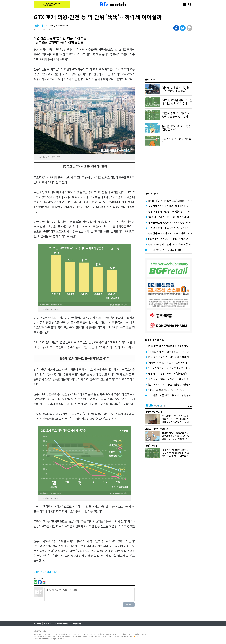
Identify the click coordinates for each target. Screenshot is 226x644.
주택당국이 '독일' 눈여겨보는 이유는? (179, 416)
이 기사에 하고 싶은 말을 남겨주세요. (90, 594)
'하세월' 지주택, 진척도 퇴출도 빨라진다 (168, 363)
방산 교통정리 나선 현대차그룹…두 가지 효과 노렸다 (174, 211)
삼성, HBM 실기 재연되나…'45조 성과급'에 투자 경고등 (175, 244)
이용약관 (48, 624)
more (190, 406)
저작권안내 (77, 624)
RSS (137, 636)
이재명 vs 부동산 (154, 411)
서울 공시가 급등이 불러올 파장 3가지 (179, 419)
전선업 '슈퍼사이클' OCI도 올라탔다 (166, 250)
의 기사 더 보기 (46, 572)
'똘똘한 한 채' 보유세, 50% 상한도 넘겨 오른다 (183, 450)
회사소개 (37, 624)
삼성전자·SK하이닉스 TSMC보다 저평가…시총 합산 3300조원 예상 (181, 233)
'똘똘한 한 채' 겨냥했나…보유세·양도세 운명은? (184, 453)
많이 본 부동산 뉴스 (154, 340)
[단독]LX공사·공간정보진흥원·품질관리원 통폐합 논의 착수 (177, 346)
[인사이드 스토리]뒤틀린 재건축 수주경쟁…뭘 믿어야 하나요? (178, 384)
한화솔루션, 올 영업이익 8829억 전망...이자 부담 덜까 (174, 222)
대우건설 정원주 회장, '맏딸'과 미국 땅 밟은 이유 (184, 436)
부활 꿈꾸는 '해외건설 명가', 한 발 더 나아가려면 (172, 379)
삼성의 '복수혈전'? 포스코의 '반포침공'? (168, 373)
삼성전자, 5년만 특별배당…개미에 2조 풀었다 (171, 206)
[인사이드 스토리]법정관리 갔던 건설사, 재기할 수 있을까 (176, 357)
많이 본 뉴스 (152, 194)
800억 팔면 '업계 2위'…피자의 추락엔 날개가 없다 (173, 239)
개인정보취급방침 (62, 624)
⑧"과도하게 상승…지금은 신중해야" (179, 456)
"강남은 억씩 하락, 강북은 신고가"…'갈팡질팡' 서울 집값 (176, 352)
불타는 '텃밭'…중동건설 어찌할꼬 (177, 433)
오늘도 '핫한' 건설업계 (157, 429)
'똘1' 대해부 (151, 446)
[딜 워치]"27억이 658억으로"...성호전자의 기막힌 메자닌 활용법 (180, 201)
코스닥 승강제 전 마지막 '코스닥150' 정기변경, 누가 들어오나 (178, 228)
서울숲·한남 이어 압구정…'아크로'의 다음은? (182, 439)
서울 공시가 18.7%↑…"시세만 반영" (179, 422)
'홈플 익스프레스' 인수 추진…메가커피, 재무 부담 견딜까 (176, 217)
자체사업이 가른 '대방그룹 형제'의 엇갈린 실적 (171, 395)
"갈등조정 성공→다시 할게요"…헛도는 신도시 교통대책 (176, 390)
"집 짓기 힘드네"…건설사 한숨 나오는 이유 (169, 368)
